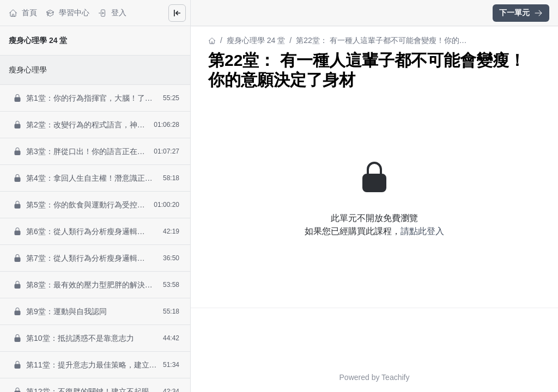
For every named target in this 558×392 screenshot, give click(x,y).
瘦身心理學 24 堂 (38, 40)
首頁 (23, 13)
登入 (112, 13)
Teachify (395, 377)
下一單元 (521, 13)
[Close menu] (177, 13)
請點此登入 (422, 231)
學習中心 (68, 13)
